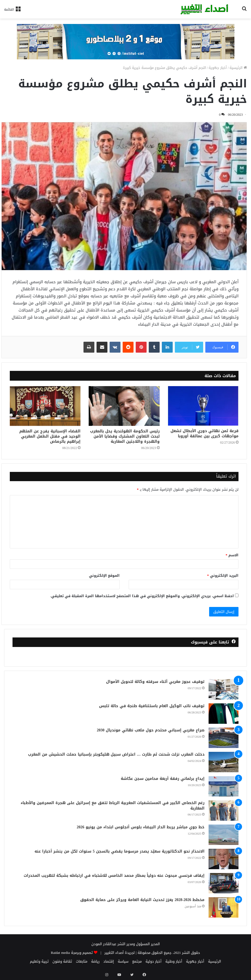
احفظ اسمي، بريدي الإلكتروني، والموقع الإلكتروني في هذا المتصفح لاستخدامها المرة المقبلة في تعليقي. (142, 596)
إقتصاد (109, 961)
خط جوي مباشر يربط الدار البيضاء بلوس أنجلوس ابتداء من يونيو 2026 (141, 827)
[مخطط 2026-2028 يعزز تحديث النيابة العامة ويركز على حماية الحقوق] (224, 907)
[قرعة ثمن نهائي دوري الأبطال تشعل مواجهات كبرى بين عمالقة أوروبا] (203, 406)
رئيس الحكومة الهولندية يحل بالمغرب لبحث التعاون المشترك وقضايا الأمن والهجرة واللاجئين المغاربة (125, 436)
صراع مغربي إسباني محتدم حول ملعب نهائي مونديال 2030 (151, 730)
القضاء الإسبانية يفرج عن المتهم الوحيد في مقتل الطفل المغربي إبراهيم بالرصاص (50, 436)
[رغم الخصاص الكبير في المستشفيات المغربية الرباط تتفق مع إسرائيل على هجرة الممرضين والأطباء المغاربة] (224, 810)
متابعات (82, 961)
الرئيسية (238, 68)
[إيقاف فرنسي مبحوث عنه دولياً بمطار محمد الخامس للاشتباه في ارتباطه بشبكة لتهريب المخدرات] (224, 883)
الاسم (232, 555)
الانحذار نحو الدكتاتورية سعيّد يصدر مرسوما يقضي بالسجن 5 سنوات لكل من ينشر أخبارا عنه (120, 851)
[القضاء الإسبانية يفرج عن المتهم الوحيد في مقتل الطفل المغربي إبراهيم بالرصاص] (45, 406)
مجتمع (137, 961)
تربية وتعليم (39, 961)
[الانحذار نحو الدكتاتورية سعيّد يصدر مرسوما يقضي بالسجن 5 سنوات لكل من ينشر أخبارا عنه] (224, 859)
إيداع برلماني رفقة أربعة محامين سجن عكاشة (163, 779)
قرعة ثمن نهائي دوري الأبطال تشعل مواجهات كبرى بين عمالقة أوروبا (204, 433)
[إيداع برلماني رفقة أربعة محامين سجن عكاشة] (224, 786)
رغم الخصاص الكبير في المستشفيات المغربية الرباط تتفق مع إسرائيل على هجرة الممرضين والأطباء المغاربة (113, 806)
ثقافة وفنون (62, 961)
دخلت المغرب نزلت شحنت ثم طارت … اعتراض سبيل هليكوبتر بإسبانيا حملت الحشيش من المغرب (116, 754)
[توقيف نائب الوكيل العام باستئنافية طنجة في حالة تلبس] (224, 714)
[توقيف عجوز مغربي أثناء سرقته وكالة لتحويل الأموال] (224, 689)
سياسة (123, 961)
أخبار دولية (154, 961)
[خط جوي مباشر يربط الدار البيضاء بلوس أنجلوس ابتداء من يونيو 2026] (224, 835)
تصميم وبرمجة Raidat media (72, 953)
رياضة (95, 961)
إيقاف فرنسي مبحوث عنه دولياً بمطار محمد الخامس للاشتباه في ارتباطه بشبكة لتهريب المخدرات (114, 876)
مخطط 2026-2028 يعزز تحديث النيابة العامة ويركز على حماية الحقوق (142, 900)
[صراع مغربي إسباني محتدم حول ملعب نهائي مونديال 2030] (224, 738)
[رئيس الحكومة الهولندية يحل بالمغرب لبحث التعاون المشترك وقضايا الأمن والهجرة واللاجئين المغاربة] (124, 406)
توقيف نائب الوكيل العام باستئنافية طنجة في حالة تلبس (152, 706)
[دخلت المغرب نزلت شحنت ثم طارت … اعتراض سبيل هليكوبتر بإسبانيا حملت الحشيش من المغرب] (224, 762)
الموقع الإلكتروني (104, 576)
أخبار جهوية (218, 68)
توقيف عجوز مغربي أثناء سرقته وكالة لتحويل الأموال (155, 682)
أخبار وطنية (174, 961)
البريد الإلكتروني (223, 576)
